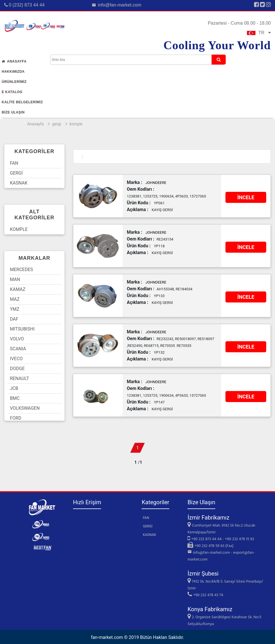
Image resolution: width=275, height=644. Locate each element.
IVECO (16, 359)
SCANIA (18, 349)
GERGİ (16, 173)
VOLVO (17, 339)
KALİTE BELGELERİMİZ (22, 102)
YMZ (15, 309)
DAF (14, 319)
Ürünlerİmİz (14, 82)
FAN (14, 163)
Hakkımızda (13, 72)
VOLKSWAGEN (25, 408)
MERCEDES (22, 270)
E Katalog (12, 92)
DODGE (17, 369)
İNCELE (246, 197)
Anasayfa (14, 61)
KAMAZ (18, 289)
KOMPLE (19, 229)
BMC (15, 398)
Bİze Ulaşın (13, 112)
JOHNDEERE (156, 183)
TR (259, 33)
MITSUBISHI (22, 329)
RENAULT (19, 378)
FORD (16, 418)
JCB (14, 388)
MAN (15, 279)
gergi (57, 124)
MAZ (15, 299)
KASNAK (19, 183)
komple (76, 124)
